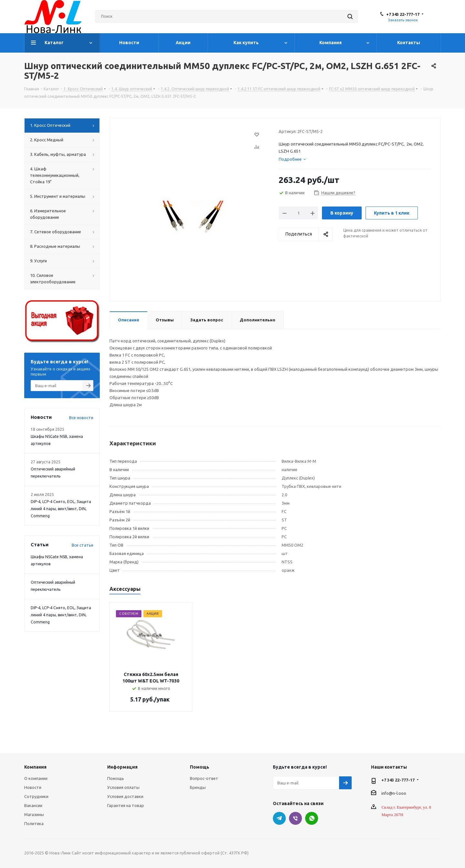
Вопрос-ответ (204, 778)
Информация (122, 767)
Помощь (116, 778)
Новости (33, 787)
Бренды (198, 787)
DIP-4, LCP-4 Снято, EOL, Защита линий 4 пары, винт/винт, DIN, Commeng (61, 509)
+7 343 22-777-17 (403, 14)
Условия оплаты (123, 787)
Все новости (81, 418)
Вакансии (33, 805)
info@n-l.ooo (394, 793)
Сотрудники (36, 796)
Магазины (34, 814)
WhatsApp (312, 818)
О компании (36, 778)
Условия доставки (125, 796)
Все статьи (83, 545)
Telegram (279, 818)
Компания (35, 767)
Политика (34, 823)
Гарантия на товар (126, 805)
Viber (295, 818)
